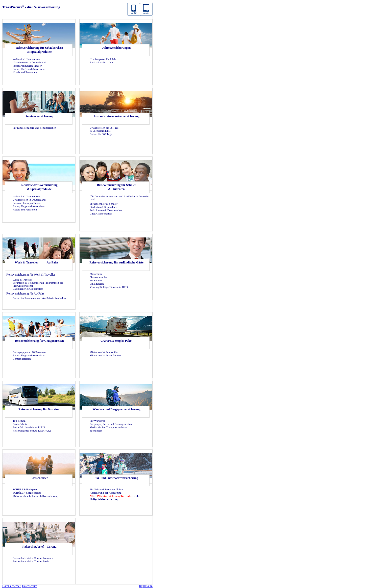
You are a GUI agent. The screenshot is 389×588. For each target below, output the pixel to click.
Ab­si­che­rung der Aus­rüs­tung (106, 493)
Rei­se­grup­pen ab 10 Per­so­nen (29, 352)
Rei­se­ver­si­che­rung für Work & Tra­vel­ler (31, 275)
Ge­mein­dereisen (22, 359)
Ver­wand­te (96, 280)
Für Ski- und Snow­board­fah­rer (107, 489)
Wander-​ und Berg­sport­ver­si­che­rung (117, 409)
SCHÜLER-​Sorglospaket (27, 493)
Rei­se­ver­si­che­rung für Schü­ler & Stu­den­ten (116, 187)
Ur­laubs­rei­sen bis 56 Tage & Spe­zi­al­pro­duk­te (104, 129)
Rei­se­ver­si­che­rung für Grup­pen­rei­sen (40, 341)
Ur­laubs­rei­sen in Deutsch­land (29, 62)
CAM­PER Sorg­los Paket (116, 341)
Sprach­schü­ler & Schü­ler (104, 204)
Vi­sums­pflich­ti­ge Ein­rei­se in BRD (109, 287)
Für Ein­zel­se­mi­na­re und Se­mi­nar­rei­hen (34, 128)
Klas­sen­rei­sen (39, 478)
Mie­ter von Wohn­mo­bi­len (104, 352)
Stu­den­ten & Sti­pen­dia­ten (104, 207)
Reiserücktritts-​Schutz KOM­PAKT (32, 431)
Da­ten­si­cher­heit (12, 586)
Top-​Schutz (19, 421)
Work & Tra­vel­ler (26, 262)
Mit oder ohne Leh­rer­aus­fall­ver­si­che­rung (35, 496)
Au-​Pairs (53, 262)
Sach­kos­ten (96, 431)
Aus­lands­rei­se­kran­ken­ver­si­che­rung (116, 116)
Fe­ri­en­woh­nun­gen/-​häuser (27, 66)
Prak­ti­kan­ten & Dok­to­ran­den (106, 210)
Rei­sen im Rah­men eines (27, 298)
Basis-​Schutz (20, 424)
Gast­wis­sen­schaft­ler (101, 213)
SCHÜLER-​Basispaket (25, 489)
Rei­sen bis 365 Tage (101, 134)
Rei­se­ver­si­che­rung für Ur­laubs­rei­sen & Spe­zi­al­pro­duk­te (39, 50)
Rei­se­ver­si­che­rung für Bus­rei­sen (39, 409)
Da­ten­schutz (29, 586)
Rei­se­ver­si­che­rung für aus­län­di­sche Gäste (116, 262)
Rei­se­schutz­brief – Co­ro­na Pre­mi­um (33, 558)
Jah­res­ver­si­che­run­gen (116, 48)
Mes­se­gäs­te (96, 274)
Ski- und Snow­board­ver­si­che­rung (116, 478)
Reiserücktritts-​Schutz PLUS (29, 427)
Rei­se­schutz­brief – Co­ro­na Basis (31, 561)
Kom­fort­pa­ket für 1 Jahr (103, 59)
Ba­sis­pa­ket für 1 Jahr (101, 62)
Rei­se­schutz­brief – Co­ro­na (39, 547)
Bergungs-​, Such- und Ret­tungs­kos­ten (111, 424)
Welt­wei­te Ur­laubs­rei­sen (26, 59)
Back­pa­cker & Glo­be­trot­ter (28, 289)
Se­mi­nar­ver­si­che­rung (39, 116)
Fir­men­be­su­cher (99, 277)
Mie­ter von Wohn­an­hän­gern (105, 355)
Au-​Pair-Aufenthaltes (54, 298)
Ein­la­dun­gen (97, 284)
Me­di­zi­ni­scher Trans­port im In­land (109, 427)
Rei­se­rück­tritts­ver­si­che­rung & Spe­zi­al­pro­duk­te (39, 187)
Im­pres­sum (146, 586)
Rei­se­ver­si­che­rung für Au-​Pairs (25, 293)
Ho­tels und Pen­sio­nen (25, 72)
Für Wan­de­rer (97, 421)
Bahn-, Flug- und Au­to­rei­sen (29, 69)
